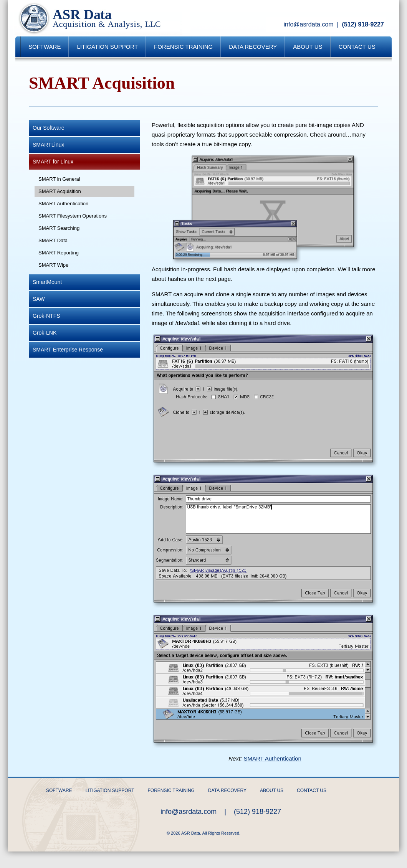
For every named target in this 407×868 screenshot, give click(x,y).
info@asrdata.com (309, 24)
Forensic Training (183, 47)
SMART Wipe (53, 265)
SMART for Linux (53, 162)
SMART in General (59, 179)
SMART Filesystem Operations (73, 216)
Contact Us (357, 47)
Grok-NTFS (46, 316)
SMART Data (53, 240)
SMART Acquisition (60, 191)
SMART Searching (59, 228)
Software (45, 47)
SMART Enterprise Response (68, 350)
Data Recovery (253, 47)
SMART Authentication (63, 204)
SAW (39, 299)
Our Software (48, 128)
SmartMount (47, 282)
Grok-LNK (45, 333)
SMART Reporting (59, 253)
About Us (308, 47)
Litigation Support (107, 47)
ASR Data (98, 18)
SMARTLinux (48, 145)
